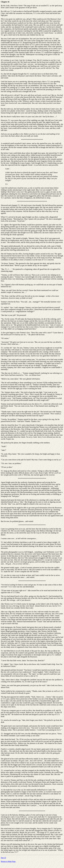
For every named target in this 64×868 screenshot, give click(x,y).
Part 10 (3, 858)
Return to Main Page (8, 861)
